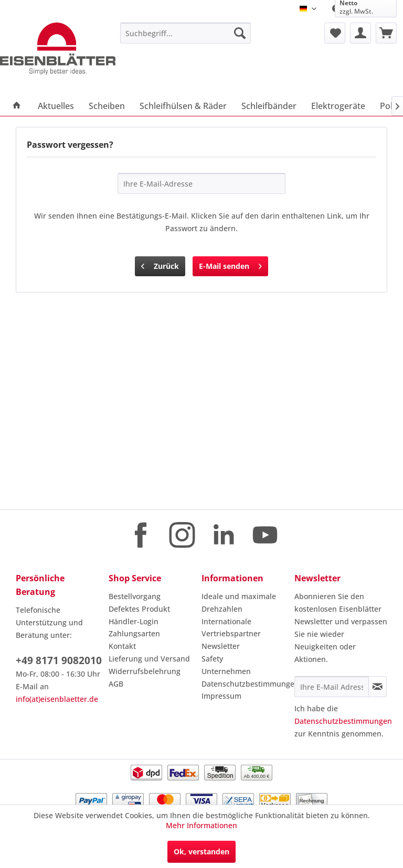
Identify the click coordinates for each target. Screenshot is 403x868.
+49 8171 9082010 (59, 660)
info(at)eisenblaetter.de (57, 699)
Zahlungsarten (134, 633)
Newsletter (221, 646)
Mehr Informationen (201, 825)
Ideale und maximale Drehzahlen (239, 603)
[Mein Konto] (360, 33)
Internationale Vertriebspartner (231, 628)
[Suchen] (240, 33)
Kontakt (122, 646)
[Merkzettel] (335, 33)
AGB (116, 684)
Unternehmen (226, 671)
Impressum (221, 696)
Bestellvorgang (135, 596)
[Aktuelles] (56, 106)
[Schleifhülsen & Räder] (183, 106)
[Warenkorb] (386, 33)
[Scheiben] (107, 106)
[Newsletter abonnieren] (378, 687)
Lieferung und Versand (149, 659)
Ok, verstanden (201, 851)
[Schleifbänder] (269, 106)
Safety (212, 659)
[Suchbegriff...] (186, 33)
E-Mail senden (230, 264)
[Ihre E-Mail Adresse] (332, 687)
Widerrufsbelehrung (145, 671)
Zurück (160, 264)
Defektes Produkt (139, 609)
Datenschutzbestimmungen (245, 684)
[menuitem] (186, 33)
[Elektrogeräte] (338, 106)
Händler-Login (134, 621)
